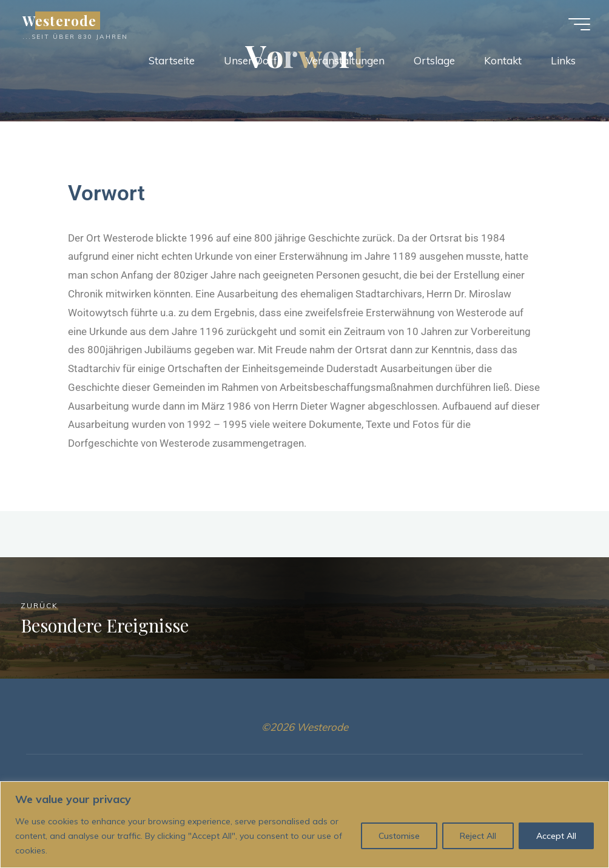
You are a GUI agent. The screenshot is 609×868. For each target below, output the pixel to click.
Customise (399, 836)
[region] (304, 825)
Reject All (478, 836)
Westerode (61, 21)
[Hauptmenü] (577, 24)
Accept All (556, 836)
